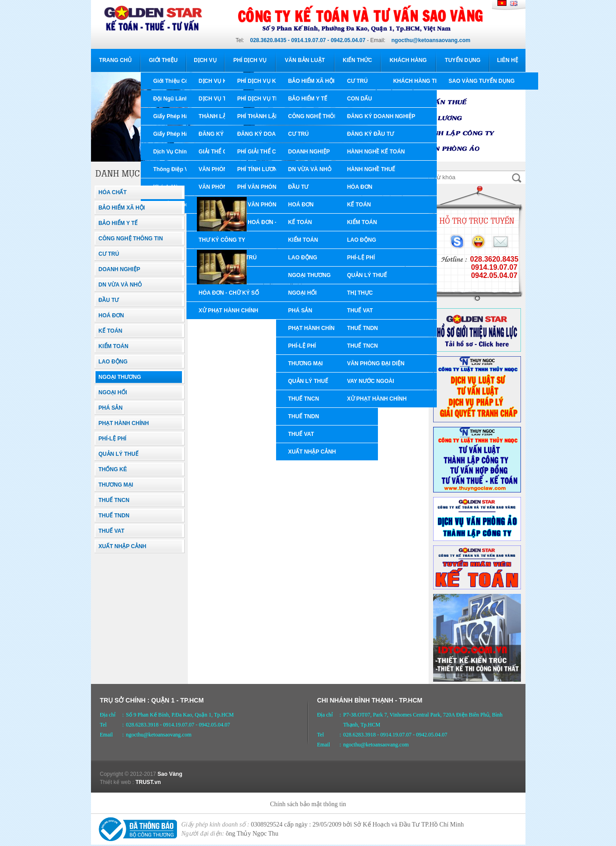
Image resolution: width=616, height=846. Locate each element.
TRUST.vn (148, 782)
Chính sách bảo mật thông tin (308, 804)
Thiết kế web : (117, 782)
